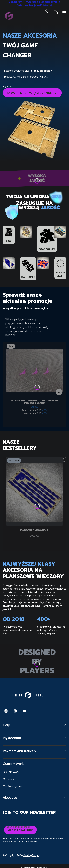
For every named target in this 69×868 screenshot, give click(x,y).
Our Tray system (13, 786)
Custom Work (11, 772)
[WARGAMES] (28, 269)
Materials (8, 779)
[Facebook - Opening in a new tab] (6, 711)
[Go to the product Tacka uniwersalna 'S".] (34, 491)
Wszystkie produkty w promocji (25, 308)
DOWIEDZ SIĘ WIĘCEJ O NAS (32, 93)
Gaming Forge (31, 855)
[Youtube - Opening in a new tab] (24, 711)
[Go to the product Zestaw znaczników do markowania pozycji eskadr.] (34, 369)
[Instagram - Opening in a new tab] (15, 711)
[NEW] (9, 235)
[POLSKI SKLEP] (60, 268)
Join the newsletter (20, 830)
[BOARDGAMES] (47, 239)
